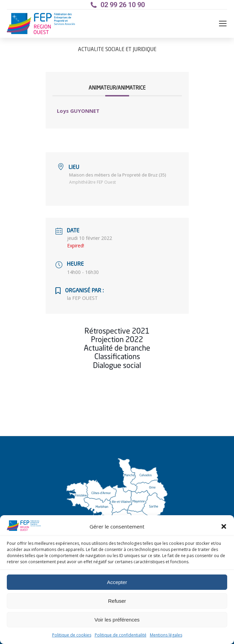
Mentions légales (166, 635)
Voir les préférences (117, 620)
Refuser (117, 601)
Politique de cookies (72, 635)
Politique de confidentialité (121, 635)
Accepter (117, 582)
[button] (224, 526)
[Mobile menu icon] (223, 24)
